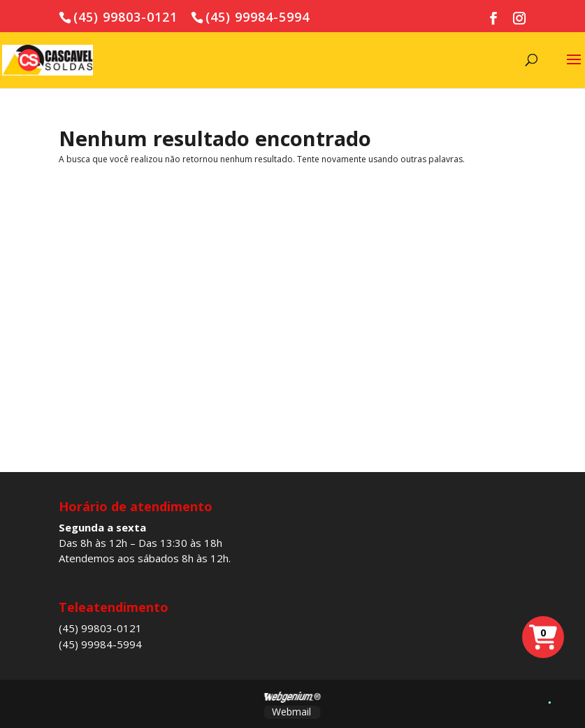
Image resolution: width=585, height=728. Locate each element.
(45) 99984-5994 (100, 644)
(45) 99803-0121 (100, 628)
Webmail (291, 712)
